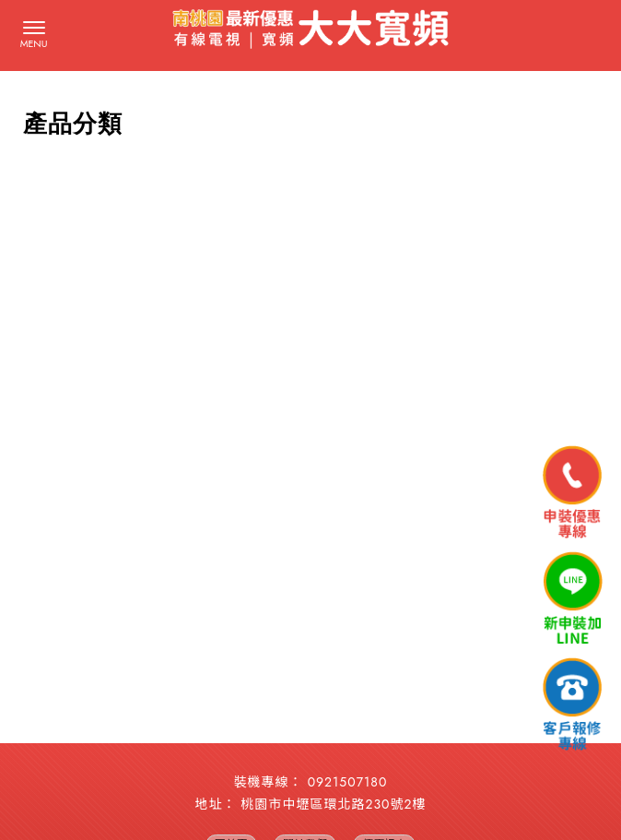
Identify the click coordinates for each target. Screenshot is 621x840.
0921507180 (348, 782)
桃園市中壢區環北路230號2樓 (334, 804)
